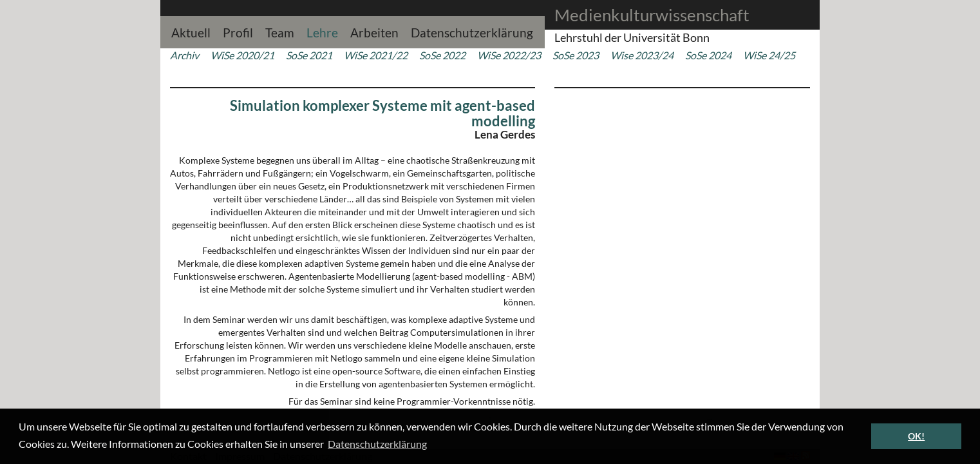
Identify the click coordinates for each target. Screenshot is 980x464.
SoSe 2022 (442, 55)
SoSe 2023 (576, 55)
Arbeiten (374, 31)
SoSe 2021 (309, 55)
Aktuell (191, 31)
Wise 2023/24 (642, 55)
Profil (238, 31)
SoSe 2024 (708, 55)
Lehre (322, 31)
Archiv (184, 55)
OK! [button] (916, 436)
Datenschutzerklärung (472, 31)
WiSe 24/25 (769, 55)
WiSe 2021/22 (376, 55)
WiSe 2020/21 (242, 55)
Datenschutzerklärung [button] (377, 444)
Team (280, 31)
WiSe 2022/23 (509, 55)
